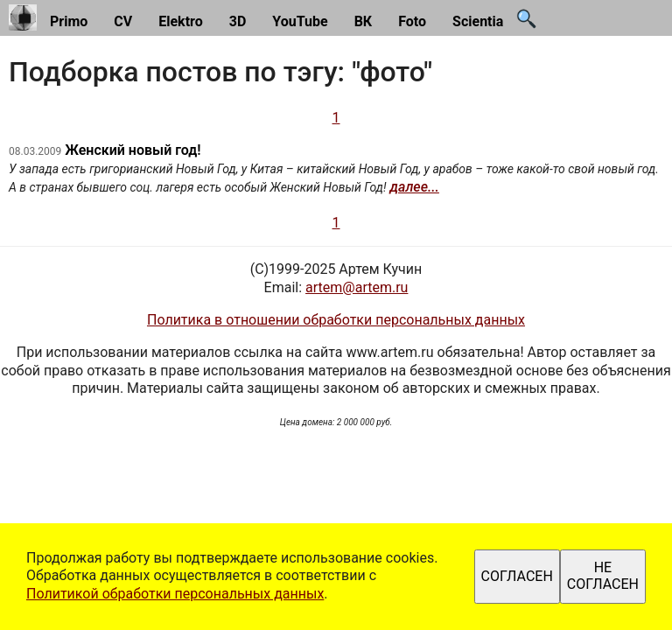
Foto (412, 21)
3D (238, 21)
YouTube (300, 21)
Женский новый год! (133, 150)
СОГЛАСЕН (517, 576)
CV (123, 21)
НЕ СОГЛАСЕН (603, 575)
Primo (69, 21)
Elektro (181, 21)
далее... (415, 187)
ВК (364, 21)
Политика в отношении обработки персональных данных (336, 320)
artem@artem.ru (357, 287)
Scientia (478, 21)
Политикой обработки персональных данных (175, 594)
